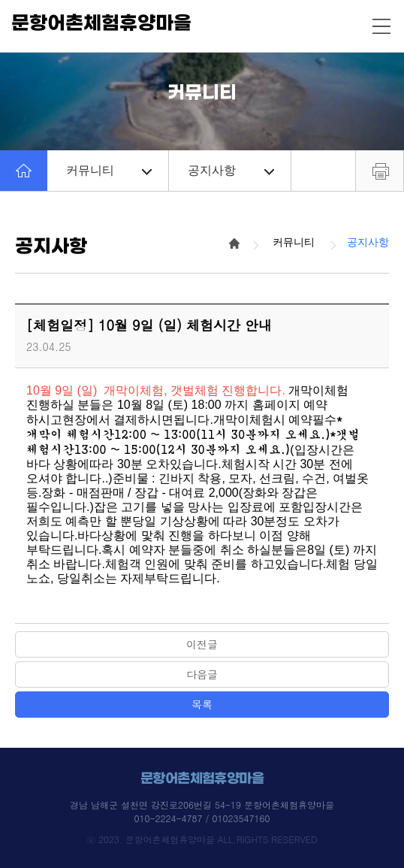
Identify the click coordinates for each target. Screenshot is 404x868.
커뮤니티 (109, 170)
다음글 (202, 674)
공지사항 (231, 170)
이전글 (202, 644)
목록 (202, 704)
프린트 (380, 171)
